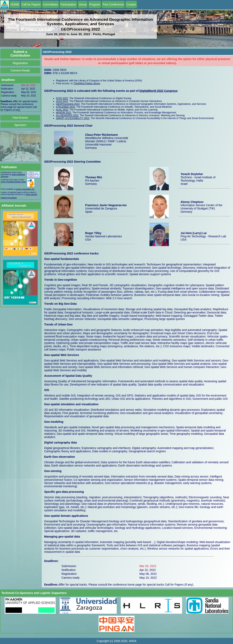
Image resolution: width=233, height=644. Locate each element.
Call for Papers (31, 4)
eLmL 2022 (62, 110)
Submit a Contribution (20, 54)
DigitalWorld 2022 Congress (158, 91)
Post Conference (113, 4)
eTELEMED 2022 (65, 107)
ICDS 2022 (62, 98)
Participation (68, 4)
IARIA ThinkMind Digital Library (13, 182)
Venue (83, 4)
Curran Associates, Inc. (25, 189)
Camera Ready (20, 70)
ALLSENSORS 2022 (67, 115)
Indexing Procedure (9, 198)
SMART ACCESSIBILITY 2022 (73, 118)
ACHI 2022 (62, 101)
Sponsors (20, 125)
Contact (131, 4)
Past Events (20, 118)
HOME (15, 4)
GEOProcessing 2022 (68, 104)
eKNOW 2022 (64, 113)
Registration (20, 63)
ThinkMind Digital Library (87, 83)
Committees (51, 4)
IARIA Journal (31, 194)
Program (95, 4)
